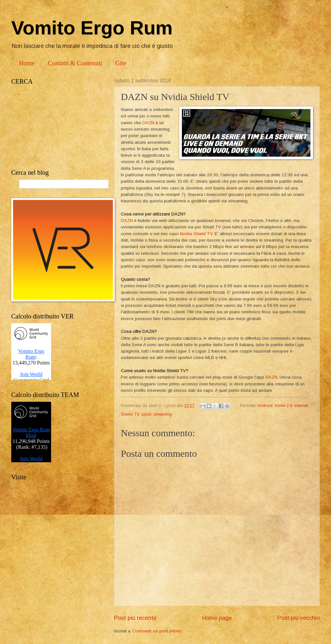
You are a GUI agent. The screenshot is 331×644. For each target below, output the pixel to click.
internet (301, 405)
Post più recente (135, 618)
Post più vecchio (299, 618)
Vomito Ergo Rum (92, 28)
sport (146, 414)
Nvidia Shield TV (196, 234)
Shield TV (130, 414)
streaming (162, 414)
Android (265, 405)
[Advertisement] (56, 127)
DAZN (148, 123)
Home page (217, 618)
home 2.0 (283, 405)
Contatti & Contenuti (75, 63)
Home (27, 63)
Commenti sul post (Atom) (157, 631)
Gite (121, 63)
